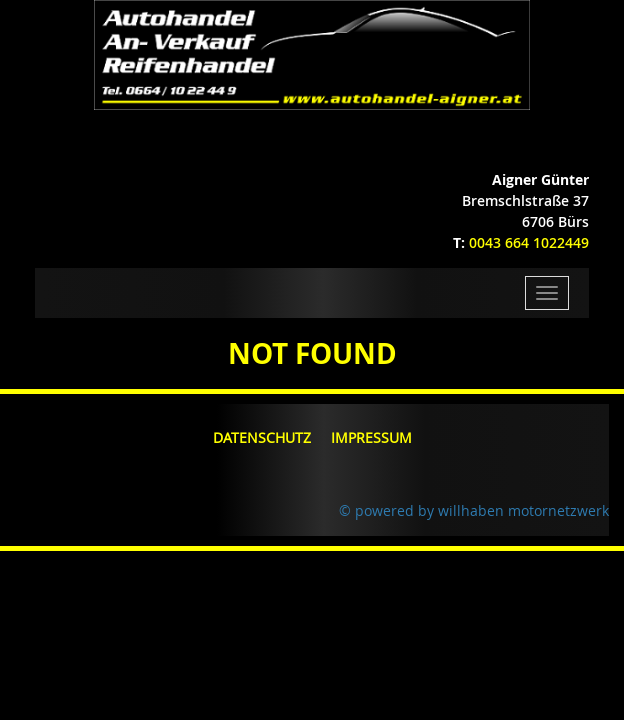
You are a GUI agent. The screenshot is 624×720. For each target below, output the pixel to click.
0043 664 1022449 (529, 242)
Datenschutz (262, 437)
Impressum (371, 437)
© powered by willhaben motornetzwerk (474, 510)
